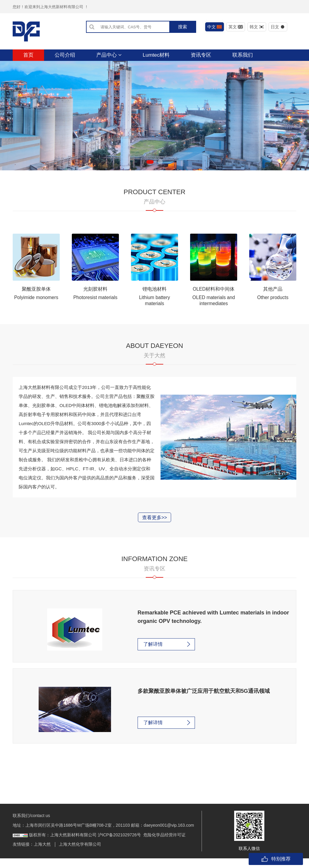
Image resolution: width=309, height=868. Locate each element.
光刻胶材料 (95, 300)
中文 (215, 27)
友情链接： (23, 854)
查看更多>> (155, 529)
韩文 (257, 27)
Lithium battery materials (155, 312)
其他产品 (273, 300)
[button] (150, 173)
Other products (273, 309)
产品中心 (109, 55)
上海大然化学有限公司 (80, 854)
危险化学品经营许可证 (164, 844)
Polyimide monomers (36, 309)
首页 (28, 55)
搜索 (183, 27)
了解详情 (136, 655)
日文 (278, 27)
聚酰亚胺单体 (36, 300)
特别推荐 (276, 859)
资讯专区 (201, 55)
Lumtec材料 (156, 55)
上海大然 (42, 854)
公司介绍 (65, 55)
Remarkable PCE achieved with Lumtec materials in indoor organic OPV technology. (199, 628)
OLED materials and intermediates (214, 312)
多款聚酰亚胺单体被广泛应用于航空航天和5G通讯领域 (173, 701)
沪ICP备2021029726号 (119, 844)
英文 (236, 27)
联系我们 (243, 55)
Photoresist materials (95, 309)
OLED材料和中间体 (214, 300)
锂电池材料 (154, 300)
